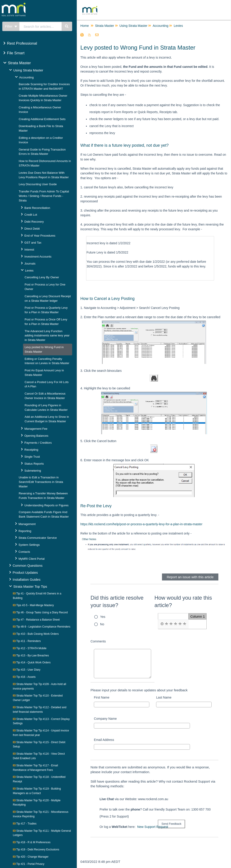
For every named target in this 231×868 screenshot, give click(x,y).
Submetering (33, 471)
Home (84, 26)
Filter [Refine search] (11, 26)
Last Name (164, 697)
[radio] (162, 624)
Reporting (25, 531)
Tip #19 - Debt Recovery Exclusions (36, 850)
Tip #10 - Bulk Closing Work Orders (36, 634)
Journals (30, 264)
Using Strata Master (28, 70)
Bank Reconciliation (37, 208)
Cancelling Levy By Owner (42, 277)
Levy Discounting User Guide (38, 184)
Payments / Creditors (38, 443)
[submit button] (171, 824)
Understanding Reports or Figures (46, 505)
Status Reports (34, 464)
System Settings (29, 545)
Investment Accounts (38, 257)
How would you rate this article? (183, 602)
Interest (29, 250)
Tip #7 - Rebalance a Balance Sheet (36, 620)
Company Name (105, 719)
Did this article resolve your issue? (117, 602)
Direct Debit (32, 229)
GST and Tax (33, 243)
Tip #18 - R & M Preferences (32, 842)
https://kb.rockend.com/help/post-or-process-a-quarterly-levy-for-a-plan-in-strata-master (141, 524)
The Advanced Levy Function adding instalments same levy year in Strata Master (47, 336)
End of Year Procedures (40, 236)
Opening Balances (36, 436)
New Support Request (153, 827)
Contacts (24, 552)
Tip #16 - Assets (24, 677)
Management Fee (36, 429)
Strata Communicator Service (38, 538)
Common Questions (28, 565)
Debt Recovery (34, 222)
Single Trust (32, 457)
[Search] (67, 26)
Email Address (104, 740)
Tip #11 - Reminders (27, 641)
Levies (29, 271)
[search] (41, 26)
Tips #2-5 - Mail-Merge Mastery (33, 605)
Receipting (31, 450)
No (102, 624)
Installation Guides (27, 579)
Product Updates (25, 572)
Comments (98, 641)
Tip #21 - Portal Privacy (29, 864)
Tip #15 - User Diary (27, 670)
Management (27, 524)
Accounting (26, 77)
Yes (103, 617)
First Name (102, 697)
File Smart (16, 53)
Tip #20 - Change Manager (31, 857)
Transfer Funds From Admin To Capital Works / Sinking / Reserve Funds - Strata (44, 196)
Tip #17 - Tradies (25, 824)
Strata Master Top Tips (30, 586)
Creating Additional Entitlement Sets (42, 119)
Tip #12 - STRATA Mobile (30, 648)
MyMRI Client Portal (32, 559)
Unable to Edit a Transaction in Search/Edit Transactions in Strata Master (41, 482)
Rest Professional (22, 43)
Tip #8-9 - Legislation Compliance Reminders (42, 627)
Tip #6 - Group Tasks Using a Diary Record (40, 612)
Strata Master (19, 63)
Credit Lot (31, 215)
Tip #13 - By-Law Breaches (31, 656)
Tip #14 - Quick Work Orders (32, 662)
